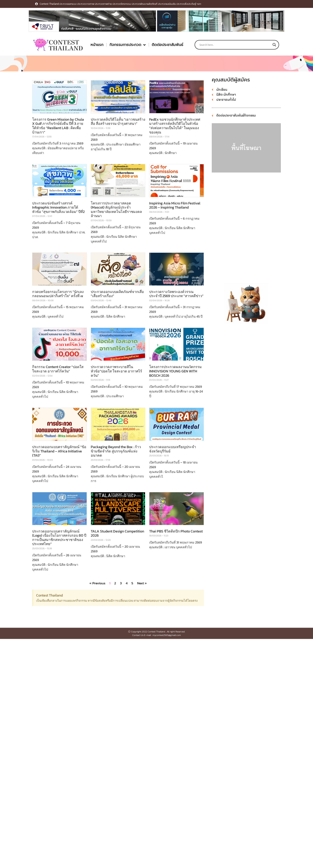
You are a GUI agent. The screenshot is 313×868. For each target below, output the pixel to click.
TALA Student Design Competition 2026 (117, 533)
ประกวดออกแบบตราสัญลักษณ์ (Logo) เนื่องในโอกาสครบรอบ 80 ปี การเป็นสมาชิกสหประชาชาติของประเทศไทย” (59, 538)
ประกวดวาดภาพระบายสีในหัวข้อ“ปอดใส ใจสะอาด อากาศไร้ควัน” (116, 371)
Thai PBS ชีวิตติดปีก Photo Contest (176, 531)
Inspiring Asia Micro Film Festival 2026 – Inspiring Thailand (175, 205)
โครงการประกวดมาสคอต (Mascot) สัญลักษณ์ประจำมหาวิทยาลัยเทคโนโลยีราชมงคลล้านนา (116, 210)
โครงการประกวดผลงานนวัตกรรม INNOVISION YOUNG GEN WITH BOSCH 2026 (175, 371)
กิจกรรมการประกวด (128, 45)
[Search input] (235, 45)
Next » (142, 583)
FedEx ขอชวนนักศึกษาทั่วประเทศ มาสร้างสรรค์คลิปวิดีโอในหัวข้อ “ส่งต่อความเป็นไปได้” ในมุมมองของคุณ (175, 126)
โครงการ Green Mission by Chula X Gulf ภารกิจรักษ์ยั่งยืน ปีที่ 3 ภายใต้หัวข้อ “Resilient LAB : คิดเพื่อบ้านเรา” (58, 126)
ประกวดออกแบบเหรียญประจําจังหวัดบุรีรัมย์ (173, 449)
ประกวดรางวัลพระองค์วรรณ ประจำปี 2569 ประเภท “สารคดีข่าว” (176, 294)
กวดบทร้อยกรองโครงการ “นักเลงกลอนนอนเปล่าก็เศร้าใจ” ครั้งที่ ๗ (58, 294)
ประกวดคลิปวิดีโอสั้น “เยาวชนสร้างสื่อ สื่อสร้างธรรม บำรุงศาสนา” (118, 122)
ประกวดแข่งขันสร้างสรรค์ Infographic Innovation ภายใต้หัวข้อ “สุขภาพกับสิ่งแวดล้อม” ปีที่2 (58, 207)
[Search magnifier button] (274, 45)
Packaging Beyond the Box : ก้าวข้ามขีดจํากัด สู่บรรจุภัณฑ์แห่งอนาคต (116, 451)
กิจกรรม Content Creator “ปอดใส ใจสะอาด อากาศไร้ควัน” (58, 369)
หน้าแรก (97, 45)
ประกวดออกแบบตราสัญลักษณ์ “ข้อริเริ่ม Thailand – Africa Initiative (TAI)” (59, 451)
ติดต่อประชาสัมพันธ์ (168, 45)
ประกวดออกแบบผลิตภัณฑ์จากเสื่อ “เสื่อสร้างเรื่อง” (117, 294)
